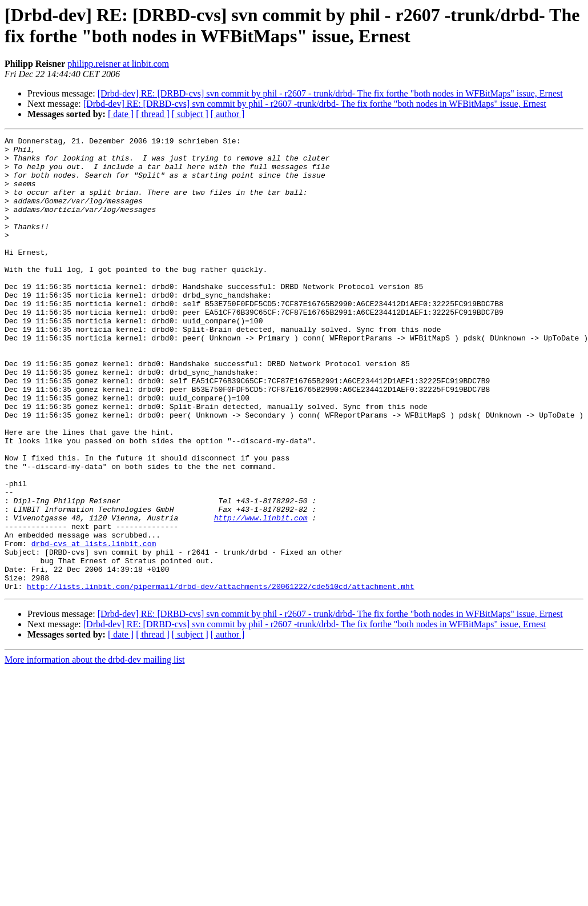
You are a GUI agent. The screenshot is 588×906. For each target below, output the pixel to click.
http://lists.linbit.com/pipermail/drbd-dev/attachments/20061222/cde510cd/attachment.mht (221, 677)
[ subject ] (190, 114)
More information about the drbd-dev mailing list (95, 750)
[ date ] (121, 114)
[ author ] (228, 114)
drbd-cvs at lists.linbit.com (94, 626)
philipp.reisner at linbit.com (118, 64)
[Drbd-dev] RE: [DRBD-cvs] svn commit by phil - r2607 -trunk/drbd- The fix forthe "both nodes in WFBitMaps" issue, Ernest (315, 104)
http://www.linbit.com (261, 595)
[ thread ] (153, 114)
